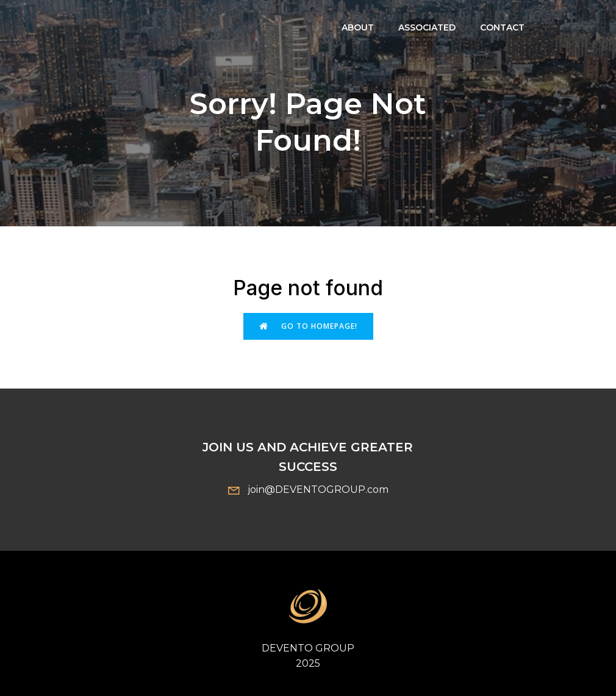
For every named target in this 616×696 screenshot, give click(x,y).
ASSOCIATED (427, 27)
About (358, 27)
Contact (502, 27)
